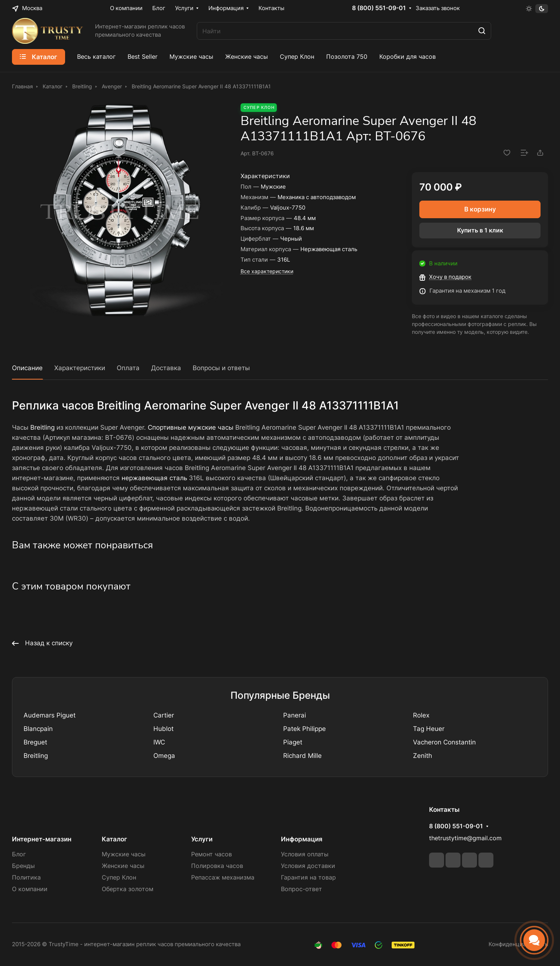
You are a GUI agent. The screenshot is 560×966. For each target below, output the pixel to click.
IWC (159, 742)
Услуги (202, 839)
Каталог (114, 839)
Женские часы (123, 866)
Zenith (423, 756)
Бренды (23, 866)
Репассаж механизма (223, 877)
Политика (26, 877)
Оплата (128, 368)
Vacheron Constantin (444, 742)
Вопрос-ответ (302, 889)
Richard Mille (302, 756)
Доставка (166, 368)
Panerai (295, 715)
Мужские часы (124, 854)
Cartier (164, 715)
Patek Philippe (305, 729)
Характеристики (80, 368)
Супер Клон (119, 877)
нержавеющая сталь (154, 478)
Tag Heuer (429, 729)
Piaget (293, 742)
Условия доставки (308, 866)
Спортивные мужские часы (191, 427)
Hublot (163, 729)
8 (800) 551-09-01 (379, 8)
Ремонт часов (212, 854)
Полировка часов (217, 866)
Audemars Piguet (50, 715)
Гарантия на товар (308, 877)
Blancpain (38, 729)
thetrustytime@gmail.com (465, 838)
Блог (19, 854)
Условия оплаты (305, 854)
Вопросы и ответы (221, 368)
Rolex (421, 715)
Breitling (42, 427)
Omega (164, 756)
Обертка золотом (128, 889)
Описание (27, 368)
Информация (302, 839)
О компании (30, 889)
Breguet (35, 742)
